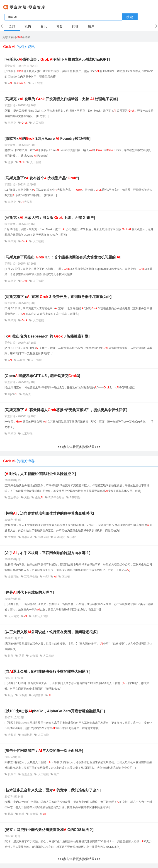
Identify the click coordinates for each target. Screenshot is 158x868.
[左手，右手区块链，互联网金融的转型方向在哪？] (47, 553)
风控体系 (38, 695)
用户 (91, 26)
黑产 (56, 774)
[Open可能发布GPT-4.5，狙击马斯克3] (42, 376)
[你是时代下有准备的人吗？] (29, 592)
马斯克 (12, 123)
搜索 (130, 17)
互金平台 (13, 498)
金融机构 (27, 735)
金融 (39, 498)
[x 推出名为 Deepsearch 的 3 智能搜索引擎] (47, 336)
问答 (75, 26)
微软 (11, 162)
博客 (59, 26)
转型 (46, 577)
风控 (27, 498)
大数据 (12, 537)
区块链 (66, 577)
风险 (11, 814)
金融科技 (60, 537)
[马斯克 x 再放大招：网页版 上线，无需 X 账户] (50, 218)
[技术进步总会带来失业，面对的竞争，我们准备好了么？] (53, 790)
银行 (11, 656)
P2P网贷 (75, 498)
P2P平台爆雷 (56, 498)
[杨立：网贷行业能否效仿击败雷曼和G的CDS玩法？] (49, 830)
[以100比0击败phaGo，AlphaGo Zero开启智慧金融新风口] (55, 711)
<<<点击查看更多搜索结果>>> (79, 447)
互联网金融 (31, 577)
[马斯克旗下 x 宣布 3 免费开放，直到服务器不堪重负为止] (58, 297)
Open (13, 394)
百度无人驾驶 (40, 616)
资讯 (44, 26)
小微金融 (43, 537)
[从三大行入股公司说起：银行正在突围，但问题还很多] (51, 632)
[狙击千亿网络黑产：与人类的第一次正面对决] (44, 751)
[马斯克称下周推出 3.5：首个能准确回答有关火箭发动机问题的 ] (63, 257)
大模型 (27, 202)
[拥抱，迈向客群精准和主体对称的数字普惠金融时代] (49, 513)
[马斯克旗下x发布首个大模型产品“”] (42, 178)
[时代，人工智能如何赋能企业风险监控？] (40, 474)
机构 (28, 26)
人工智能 (37, 83)
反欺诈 (12, 774)
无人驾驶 (13, 616)
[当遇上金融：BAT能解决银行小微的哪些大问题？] (47, 672)
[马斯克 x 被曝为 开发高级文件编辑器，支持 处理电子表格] (61, 99)
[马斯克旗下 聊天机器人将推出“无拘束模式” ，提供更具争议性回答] (66, 410)
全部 (12, 26)
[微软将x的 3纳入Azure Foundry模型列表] (47, 139)
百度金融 (27, 774)
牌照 (22, 656)
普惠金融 (27, 537)
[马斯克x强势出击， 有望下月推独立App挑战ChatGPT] (57, 59)
